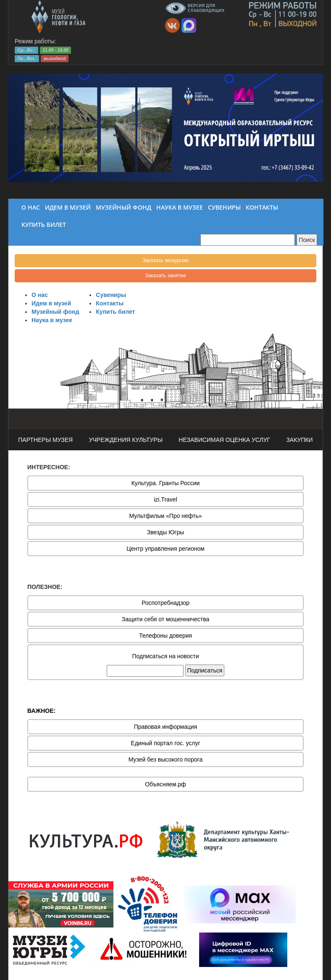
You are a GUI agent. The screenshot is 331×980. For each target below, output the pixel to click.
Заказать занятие (165, 276)
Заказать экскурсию (165, 260)
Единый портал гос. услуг (165, 743)
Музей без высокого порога (166, 759)
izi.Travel (165, 499)
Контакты (110, 303)
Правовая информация (166, 727)
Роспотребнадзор (165, 603)
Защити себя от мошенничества (166, 619)
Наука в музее (52, 320)
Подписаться (205, 670)
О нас (40, 295)
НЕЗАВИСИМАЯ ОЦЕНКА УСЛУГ (224, 440)
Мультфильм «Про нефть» (165, 516)
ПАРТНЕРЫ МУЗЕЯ (45, 440)
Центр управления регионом (165, 549)
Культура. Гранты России (166, 483)
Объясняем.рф (165, 784)
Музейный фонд (55, 312)
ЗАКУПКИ (299, 440)
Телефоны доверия (165, 636)
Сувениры (111, 295)
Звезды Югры (166, 532)
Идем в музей (51, 303)
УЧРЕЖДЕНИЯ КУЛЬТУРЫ (126, 440)
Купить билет (115, 312)
